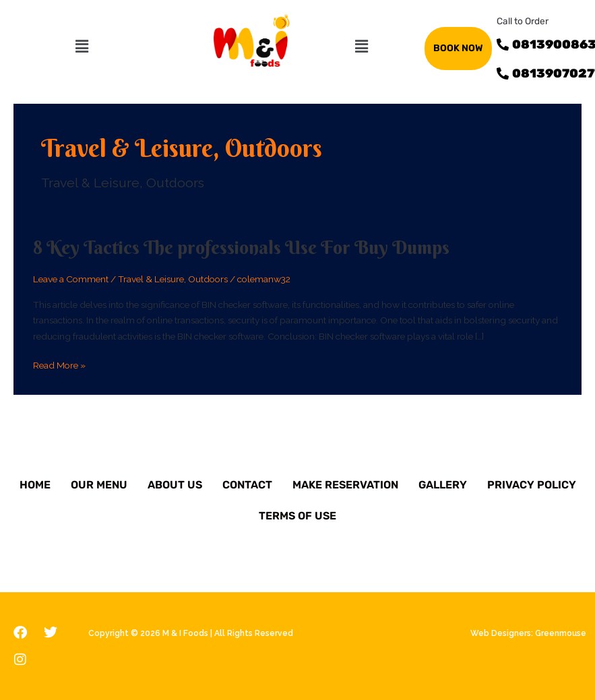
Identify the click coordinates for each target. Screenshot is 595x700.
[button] (82, 46)
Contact (247, 485)
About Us (175, 485)
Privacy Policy (532, 485)
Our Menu (99, 485)
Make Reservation (345, 485)
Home (35, 485)
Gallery (443, 485)
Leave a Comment (71, 279)
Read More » (59, 365)
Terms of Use (297, 516)
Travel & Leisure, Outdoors (173, 279)
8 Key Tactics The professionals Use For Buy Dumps (241, 247)
